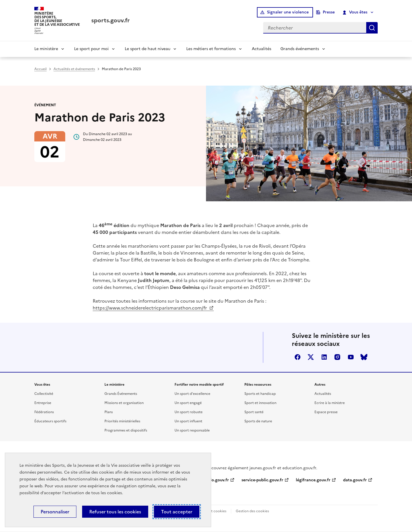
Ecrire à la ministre (330, 403)
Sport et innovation (260, 403)
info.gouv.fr (217, 480)
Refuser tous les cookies (115, 512)
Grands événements (300, 49)
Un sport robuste (189, 412)
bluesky (364, 357)
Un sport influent (188, 421)
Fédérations (44, 412)
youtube (351, 357)
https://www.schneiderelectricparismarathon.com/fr (150, 308)
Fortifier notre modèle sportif (199, 385)
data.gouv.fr (355, 480)
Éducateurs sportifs (50, 421)
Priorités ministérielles (122, 421)
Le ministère (46, 49)
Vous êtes (355, 12)
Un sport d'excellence (192, 394)
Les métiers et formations (211, 49)
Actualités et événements (74, 69)
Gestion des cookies (252, 511)
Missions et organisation (124, 403)
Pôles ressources (258, 385)
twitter (311, 357)
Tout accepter (177, 512)
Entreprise (43, 403)
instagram (337, 357)
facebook (298, 357)
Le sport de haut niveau (147, 49)
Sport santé (254, 412)
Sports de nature (258, 421)
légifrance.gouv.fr (313, 480)
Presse (329, 12)
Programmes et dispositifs (126, 430)
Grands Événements (121, 394)
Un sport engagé (188, 403)
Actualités (262, 49)
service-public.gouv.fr (262, 480)
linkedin (324, 357)
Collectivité (44, 394)
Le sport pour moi (91, 49)
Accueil (40, 69)
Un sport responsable (192, 430)
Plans (109, 412)
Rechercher (372, 28)
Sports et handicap (260, 394)
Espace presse (326, 412)
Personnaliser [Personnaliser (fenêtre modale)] (55, 512)
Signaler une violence (288, 12)
